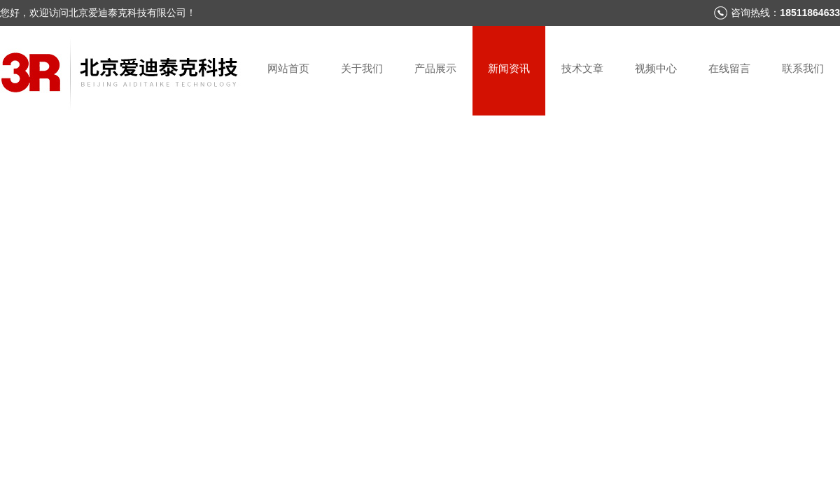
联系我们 (803, 68)
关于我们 (362, 68)
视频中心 (656, 68)
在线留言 (729, 68)
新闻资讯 (509, 68)
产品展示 (435, 68)
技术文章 (582, 68)
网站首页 (288, 68)
